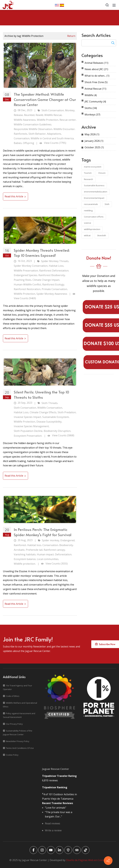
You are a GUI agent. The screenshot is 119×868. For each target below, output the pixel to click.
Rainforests (21, 134)
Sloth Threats (50, 403)
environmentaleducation (96, 192)
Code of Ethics (13, 696)
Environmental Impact (94, 198)
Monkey (70, 110)
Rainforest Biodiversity (52, 275)
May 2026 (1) (92, 134)
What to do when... (97, 76)
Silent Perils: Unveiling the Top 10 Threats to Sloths (41, 395)
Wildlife (91, 95)
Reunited (29, 115)
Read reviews (53, 823)
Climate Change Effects (43, 412)
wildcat (87, 235)
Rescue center (68, 120)
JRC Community (95, 102)
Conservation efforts (94, 217)
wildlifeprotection (92, 229)
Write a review (53, 830)
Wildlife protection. (25, 564)
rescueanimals (91, 204)
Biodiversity (66, 545)
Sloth (107, 204)
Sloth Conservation (53, 110)
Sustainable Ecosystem (56, 417)
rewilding (88, 210)
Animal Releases (96, 63)
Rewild (39, 115)
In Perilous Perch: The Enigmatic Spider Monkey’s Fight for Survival (43, 532)
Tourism (88, 173)
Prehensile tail (34, 550)
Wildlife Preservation (26, 271)
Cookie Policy (12, 755)
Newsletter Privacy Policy (18, 741)
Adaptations (54, 134)
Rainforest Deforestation (54, 271)
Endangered (67, 540)
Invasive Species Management (31, 426)
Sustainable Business (94, 185)
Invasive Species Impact (27, 417)
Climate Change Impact (46, 280)
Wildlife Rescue (53, 115)
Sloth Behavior (37, 134)
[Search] (107, 5)
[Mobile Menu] (114, 5)
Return (71, 36)
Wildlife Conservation (50, 408)
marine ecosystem (93, 167)
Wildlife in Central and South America (52, 138)
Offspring (29, 143)
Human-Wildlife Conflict (27, 284)
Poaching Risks (23, 280)
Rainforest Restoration (27, 289)
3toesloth (102, 235)
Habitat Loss (56, 266)
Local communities (48, 559)
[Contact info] (108, 861)
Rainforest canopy (54, 550)
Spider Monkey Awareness (52, 294)
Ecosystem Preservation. (28, 436)
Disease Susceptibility (49, 422)
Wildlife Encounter (64, 129)
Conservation (22, 138)
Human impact (45, 554)
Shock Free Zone (96, 82)
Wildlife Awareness (25, 120)
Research (88, 179)
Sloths (91, 108)
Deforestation (63, 554)
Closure (102, 173)
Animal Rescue (95, 89)
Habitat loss (34, 545)
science (88, 223)
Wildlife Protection (48, 120)
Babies (18, 143)
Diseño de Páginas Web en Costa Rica (88, 860)
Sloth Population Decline (28, 431)
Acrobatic (19, 550)
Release (18, 115)
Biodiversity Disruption (57, 431)
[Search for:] (99, 43)
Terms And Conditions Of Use (20, 748)
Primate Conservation (54, 289)
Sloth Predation (67, 412)
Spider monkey (51, 540)
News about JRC (96, 69)
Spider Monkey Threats (55, 261)
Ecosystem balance (25, 559)
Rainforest (20, 545)
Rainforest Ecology (53, 284)
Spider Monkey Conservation (31, 266)
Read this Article (15, 196)
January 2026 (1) (94, 141)
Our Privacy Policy (14, 724)
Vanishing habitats (25, 554)
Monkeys (92, 115)
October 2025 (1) (94, 147)
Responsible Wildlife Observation (33, 129)
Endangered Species (25, 275)
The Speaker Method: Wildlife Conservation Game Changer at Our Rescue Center (45, 99)
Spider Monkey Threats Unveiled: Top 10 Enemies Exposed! (42, 253)
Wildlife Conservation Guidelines (33, 124)
